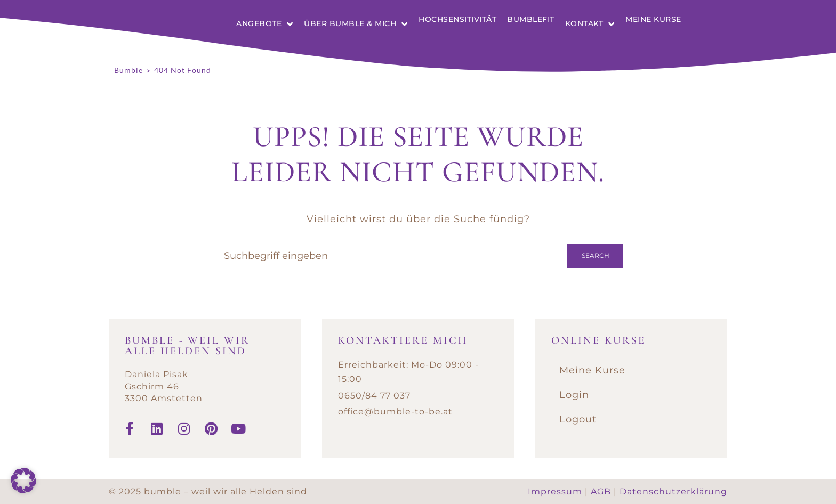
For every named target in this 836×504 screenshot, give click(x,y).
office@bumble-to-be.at (395, 412)
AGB (601, 491)
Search (596, 255)
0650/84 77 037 (374, 396)
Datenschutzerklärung (673, 491)
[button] (23, 481)
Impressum (555, 491)
